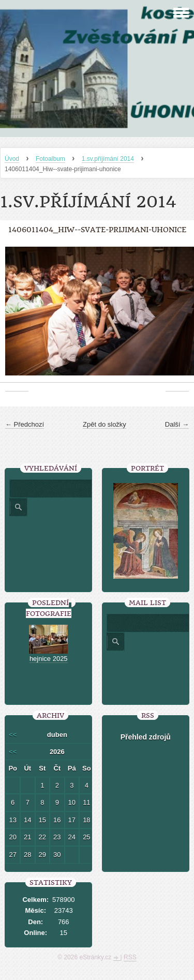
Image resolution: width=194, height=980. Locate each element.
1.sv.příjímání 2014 (108, 159)
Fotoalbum (50, 159)
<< (13, 735)
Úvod (12, 159)
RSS (130, 957)
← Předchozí (25, 424)
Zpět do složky (105, 424)
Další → (177, 424)
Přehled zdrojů (146, 737)
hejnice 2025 (49, 659)
